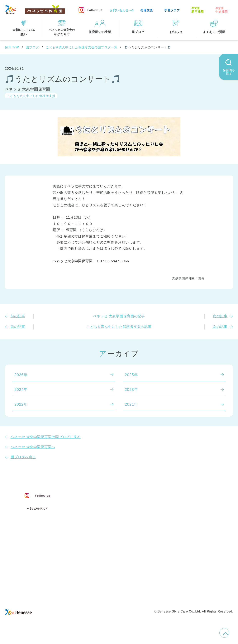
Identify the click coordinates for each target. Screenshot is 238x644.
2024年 (21, 390)
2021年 (131, 404)
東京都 (94, 564)
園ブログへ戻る (23, 457)
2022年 (21, 404)
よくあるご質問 (192, 514)
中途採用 (222, 10)
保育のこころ (100, 502)
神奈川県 (115, 564)
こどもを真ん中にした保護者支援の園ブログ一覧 (82, 47)
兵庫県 (113, 572)
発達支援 (147, 10)
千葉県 (136, 564)
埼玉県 (94, 572)
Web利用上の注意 (140, 598)
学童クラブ (172, 10)
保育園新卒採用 (203, 598)
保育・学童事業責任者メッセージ (118, 494)
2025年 (131, 375)
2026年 (21, 375)
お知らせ (185, 496)
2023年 (131, 390)
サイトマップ (122, 590)
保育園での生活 (101, 530)
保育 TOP (12, 47)
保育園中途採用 (173, 598)
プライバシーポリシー (103, 598)
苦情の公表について (197, 504)
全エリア (96, 557)
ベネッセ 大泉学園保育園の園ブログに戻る (46, 437)
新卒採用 (198, 10)
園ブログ (32, 47)
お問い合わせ (119, 10)
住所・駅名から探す (106, 549)
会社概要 (145, 590)
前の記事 (18, 316)
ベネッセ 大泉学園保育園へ (33, 447)
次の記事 (220, 316)
